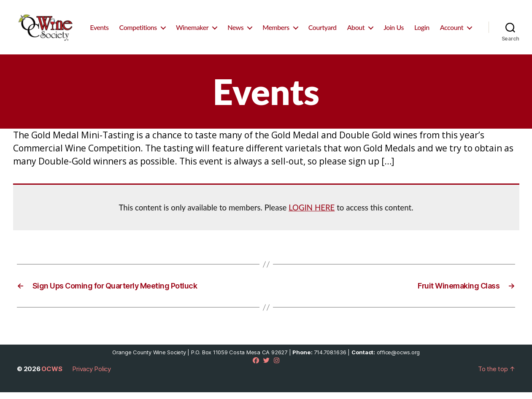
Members (319, 25)
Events (142, 25)
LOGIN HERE (312, 214)
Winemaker (234, 25)
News (278, 25)
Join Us (436, 25)
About (398, 25)
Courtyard (365, 25)
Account (452, 36)
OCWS (52, 376)
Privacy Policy (92, 376)
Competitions (180, 25)
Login (464, 25)
